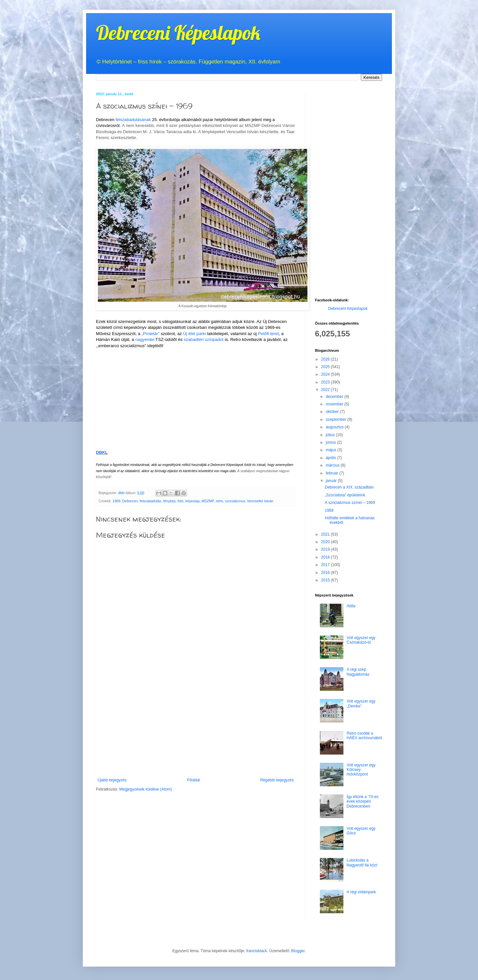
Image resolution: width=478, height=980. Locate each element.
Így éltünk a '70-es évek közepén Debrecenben (363, 802)
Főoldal (193, 780)
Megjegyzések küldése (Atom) (146, 789)
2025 (326, 367)
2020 (326, 542)
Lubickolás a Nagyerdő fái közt (362, 863)
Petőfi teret (268, 334)
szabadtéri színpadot (204, 339)
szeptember (337, 419)
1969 (117, 501)
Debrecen (130, 501)
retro (219, 501)
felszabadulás (150, 501)
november (335, 404)
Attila (351, 606)
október (333, 412)
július (331, 435)
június (331, 442)
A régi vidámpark (361, 892)
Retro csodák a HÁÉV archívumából (364, 736)
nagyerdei (145, 339)
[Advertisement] (196, 729)
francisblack (257, 951)
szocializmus (235, 501)
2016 (326, 573)
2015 (326, 580)
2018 (326, 557)
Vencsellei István (260, 501)
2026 (326, 359)
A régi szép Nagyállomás (358, 672)
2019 (326, 549)
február (332, 473)
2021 (326, 534)
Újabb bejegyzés (112, 780)
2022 (326, 390)
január (332, 481)
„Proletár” (150, 334)
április (331, 458)
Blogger (298, 951)
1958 (329, 510)
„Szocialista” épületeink (345, 495)
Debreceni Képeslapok (178, 33)
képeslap (192, 501)
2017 (326, 565)
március (333, 465)
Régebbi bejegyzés (277, 780)
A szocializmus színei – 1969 (350, 503)
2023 (326, 382)
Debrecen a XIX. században (349, 487)
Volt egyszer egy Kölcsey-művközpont (361, 770)
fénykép (169, 501)
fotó (180, 501)
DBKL (102, 452)
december (335, 397)
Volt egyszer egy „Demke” (361, 704)
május (331, 450)
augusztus (335, 427)
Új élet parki (194, 334)
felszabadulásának (134, 120)
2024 (326, 374)
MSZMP (208, 501)
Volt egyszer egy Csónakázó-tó (361, 640)
